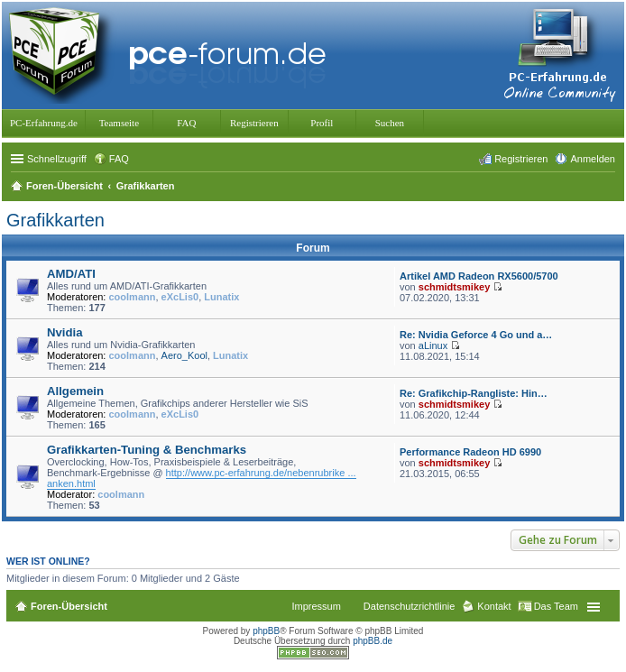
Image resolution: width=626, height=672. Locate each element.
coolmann (133, 297)
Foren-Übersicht (69, 606)
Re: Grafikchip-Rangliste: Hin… (474, 393)
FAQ (186, 123)
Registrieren (254, 123)
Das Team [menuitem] (556, 606)
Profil (322, 123)
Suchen (390, 123)
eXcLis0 (180, 297)
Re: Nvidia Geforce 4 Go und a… (476, 335)
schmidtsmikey (454, 287)
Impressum (316, 606)
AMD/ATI (71, 274)
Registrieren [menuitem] (521, 159)
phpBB (266, 631)
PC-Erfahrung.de (44, 123)
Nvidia (65, 332)
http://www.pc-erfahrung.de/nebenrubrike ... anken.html (202, 478)
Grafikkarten (55, 220)
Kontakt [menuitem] (494, 606)
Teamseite (119, 123)
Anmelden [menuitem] (593, 159)
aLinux (433, 345)
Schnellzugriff (57, 159)
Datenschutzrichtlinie (410, 606)
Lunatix (221, 297)
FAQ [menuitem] (119, 159)
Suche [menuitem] (610, 188)
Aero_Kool (184, 355)
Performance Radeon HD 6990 (470, 452)
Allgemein (75, 391)
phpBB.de (373, 641)
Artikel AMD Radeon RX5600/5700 (479, 276)
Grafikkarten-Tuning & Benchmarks (147, 450)
